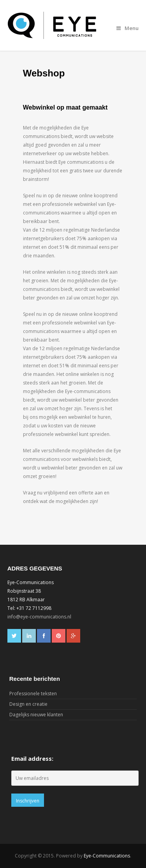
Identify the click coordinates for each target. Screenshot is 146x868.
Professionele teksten (33, 694)
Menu (128, 28)
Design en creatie (28, 704)
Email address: (32, 758)
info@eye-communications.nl (39, 617)
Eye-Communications (107, 856)
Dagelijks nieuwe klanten (36, 715)
